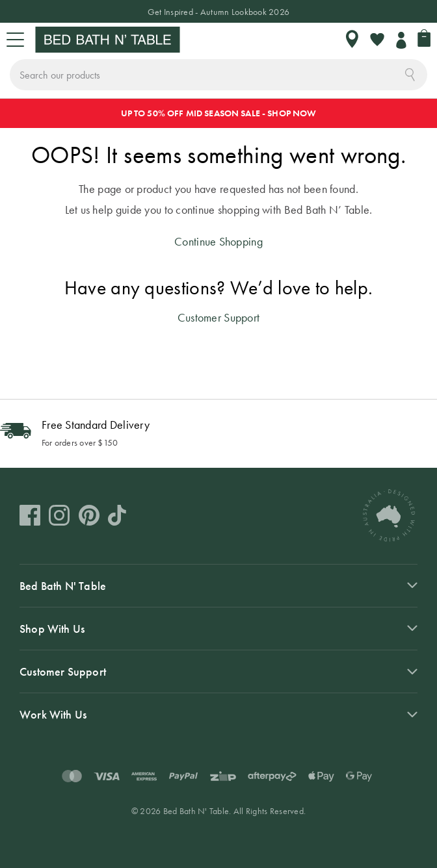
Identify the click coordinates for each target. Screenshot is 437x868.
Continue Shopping (218, 241)
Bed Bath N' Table (63, 586)
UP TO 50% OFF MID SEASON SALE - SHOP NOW (219, 113)
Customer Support (218, 317)
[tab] (218, 585)
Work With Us (53, 714)
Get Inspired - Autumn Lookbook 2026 (218, 12)
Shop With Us (52, 629)
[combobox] (218, 75)
